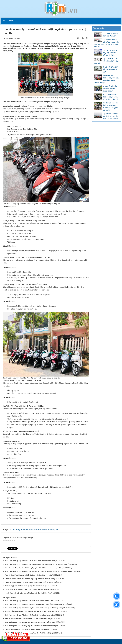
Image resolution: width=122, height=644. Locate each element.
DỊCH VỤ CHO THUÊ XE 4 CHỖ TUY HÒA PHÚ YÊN (107, 61)
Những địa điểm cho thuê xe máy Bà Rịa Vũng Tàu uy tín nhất (111, 97)
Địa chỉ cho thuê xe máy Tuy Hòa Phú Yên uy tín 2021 (110, 53)
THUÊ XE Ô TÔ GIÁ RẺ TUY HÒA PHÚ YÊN (111, 69)
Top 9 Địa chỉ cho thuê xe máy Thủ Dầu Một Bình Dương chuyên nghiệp (107, 79)
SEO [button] (11, 21)
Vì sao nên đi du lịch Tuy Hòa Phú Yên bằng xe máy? (111, 88)
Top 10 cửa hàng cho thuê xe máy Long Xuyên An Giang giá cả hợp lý (111, 106)
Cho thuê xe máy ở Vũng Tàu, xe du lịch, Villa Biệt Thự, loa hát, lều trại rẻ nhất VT (106, 43)
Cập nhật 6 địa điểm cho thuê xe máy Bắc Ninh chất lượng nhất (111, 116)
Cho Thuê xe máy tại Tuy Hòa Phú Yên (111, 35)
